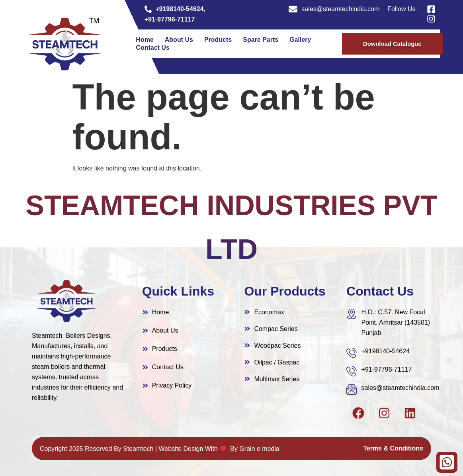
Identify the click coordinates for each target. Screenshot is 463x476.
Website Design (181, 449)
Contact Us (152, 48)
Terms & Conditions (393, 448)
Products (218, 40)
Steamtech (138, 449)
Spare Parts (261, 40)
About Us (179, 40)
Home (145, 40)
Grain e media (259, 449)
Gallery (300, 40)
